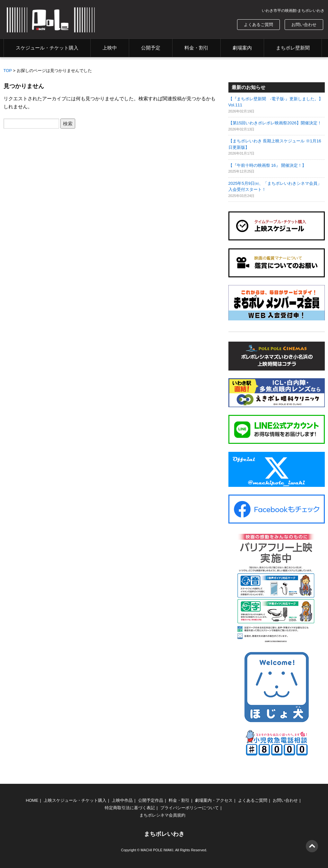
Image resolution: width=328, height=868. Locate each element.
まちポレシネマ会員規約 (162, 815)
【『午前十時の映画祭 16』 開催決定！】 (267, 165)
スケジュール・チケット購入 (47, 48)
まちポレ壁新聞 (293, 48)
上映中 (110, 48)
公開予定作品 (151, 800)
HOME (32, 800)
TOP (8, 71)
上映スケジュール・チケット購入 (75, 800)
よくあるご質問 (258, 25)
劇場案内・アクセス (214, 800)
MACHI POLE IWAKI (157, 850)
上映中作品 (122, 800)
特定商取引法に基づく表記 (130, 808)
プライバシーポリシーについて (190, 808)
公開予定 (151, 48)
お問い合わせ (304, 25)
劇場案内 (242, 48)
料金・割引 (196, 48)
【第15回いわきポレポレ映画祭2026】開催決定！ (275, 123)
